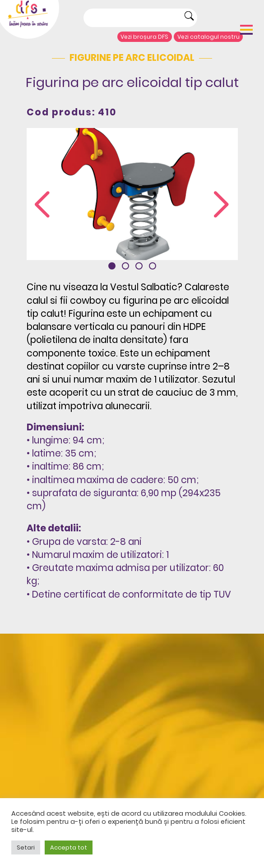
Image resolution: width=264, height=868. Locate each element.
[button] (112, 266)
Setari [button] (26, 847)
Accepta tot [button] (69, 847)
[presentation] (42, 205)
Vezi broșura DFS (144, 37)
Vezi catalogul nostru (208, 37)
